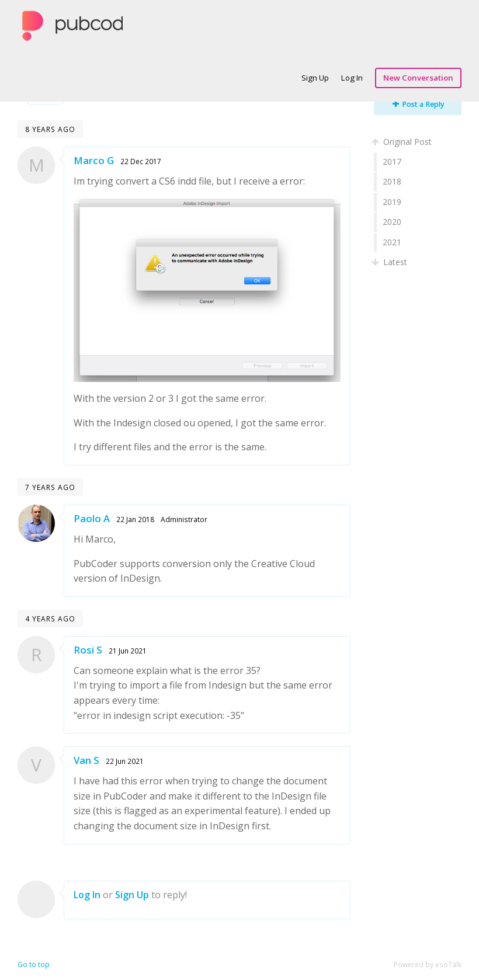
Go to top (34, 965)
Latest (391, 262)
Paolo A (92, 518)
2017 (392, 161)
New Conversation (418, 78)
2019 (392, 202)
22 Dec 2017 (141, 161)
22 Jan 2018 (135, 519)
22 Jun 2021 (125, 761)
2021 (392, 242)
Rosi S (88, 650)
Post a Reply (419, 104)
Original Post (403, 142)
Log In (352, 78)
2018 (392, 181)
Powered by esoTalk (428, 965)
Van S (86, 760)
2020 (392, 222)
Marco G (94, 160)
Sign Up (315, 78)
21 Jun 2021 (128, 651)
